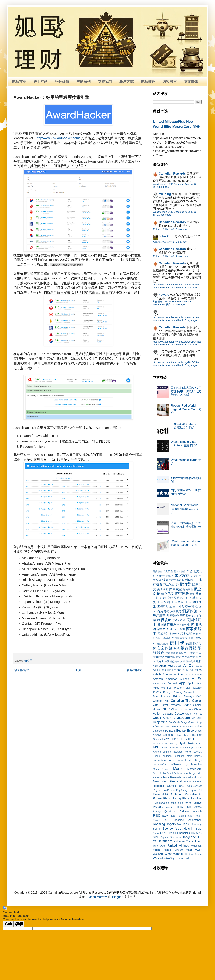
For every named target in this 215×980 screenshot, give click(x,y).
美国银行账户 (167, 625)
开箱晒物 (186, 615)
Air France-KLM (178, 670)
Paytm (193, 790)
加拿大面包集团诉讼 (163, 229)
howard (164, 295)
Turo (155, 846)
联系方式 (126, 82)
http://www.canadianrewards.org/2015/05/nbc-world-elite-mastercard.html (177, 286)
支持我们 (105, 82)
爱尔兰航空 (180, 571)
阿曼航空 (158, 571)
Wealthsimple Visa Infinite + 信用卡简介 (185, 444)
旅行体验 (179, 620)
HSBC (197, 739)
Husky (174, 743)
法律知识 (175, 580)
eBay (156, 726)
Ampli (156, 684)
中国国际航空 (173, 657)
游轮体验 (170, 653)
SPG (156, 837)
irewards (174, 748)
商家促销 (194, 629)
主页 (78, 670)
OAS (182, 786)
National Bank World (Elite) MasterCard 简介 (185, 509)
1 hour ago (163, 187)
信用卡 (177, 643)
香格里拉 (180, 638)
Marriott (179, 769)
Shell (163, 833)
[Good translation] (8, 924)
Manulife (196, 764)
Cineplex (177, 709)
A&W (156, 666)
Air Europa (159, 670)
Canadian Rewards (172, 174)
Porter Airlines (193, 803)
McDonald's (170, 773)
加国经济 (178, 602)
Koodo (156, 756)
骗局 (191, 624)
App (182, 683)
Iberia (191, 743)
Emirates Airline (192, 726)
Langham (179, 756)
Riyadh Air (160, 820)
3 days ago (191, 288)
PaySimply (182, 790)
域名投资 (181, 653)
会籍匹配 (173, 598)
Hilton (174, 739)
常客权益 (182, 576)
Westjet (158, 858)
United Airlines (179, 846)
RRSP (187, 824)
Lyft (187, 765)
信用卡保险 (194, 644)
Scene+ (168, 829)
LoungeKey (160, 764)
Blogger (117, 897)
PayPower (169, 790)
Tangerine (189, 837)
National (186, 777)
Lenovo (179, 760)
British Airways (184, 696)
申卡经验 (160, 634)
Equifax (181, 731)
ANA (163, 684)
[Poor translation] (19, 924)
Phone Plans (162, 798)
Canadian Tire (181, 701)
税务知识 (186, 634)
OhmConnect (194, 786)
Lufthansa (176, 764)
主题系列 (83, 82)
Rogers (171, 824)
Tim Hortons (178, 841)
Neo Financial (171, 781)
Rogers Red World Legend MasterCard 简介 (186, 409)
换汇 (192, 594)
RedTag (182, 816)
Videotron (196, 846)
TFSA (166, 841)
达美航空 (196, 576)
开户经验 (173, 615)
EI (162, 726)
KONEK (197, 752)
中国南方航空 (190, 657)
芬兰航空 (169, 584)
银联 (177, 648)
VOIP (198, 850)
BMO (157, 692)
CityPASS (188, 710)
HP (190, 739)
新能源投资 (163, 644)
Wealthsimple (174, 854)
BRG (199, 692)
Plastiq (177, 798)
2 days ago (182, 256)
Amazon (158, 679)
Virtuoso (179, 850)
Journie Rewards (173, 752)
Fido (185, 735)
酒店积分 (176, 611)
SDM (199, 829)
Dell (199, 718)
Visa (189, 850)
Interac (164, 747)
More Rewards (172, 777)
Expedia (168, 735)
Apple (191, 683)
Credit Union (162, 718)
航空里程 (30, 661)
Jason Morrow (97, 897)
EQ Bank (170, 731)
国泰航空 (176, 589)
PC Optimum (174, 794)
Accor (163, 666)
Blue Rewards (194, 688)
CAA (199, 696)
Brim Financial (162, 696)
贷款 (165, 580)
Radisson (185, 811)
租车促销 (190, 661)
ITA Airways (187, 748)
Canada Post (161, 701)
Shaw (156, 833)
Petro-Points (193, 794)
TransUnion (194, 841)
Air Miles (196, 670)
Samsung (196, 824)
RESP (190, 816)
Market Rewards (162, 769)
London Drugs (193, 760)
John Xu (165, 236)
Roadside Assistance (187, 820)
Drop (199, 722)
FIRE (193, 735)
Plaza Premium (192, 798)
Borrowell (189, 692)
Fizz (199, 735)
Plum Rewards (161, 803)
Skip (192, 833)
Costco (179, 714)
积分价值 (62, 82)
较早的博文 (134, 670)
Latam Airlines (193, 756)
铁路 (196, 634)
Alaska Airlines (173, 674)
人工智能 (180, 629)
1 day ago (181, 229)
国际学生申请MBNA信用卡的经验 (186, 492)
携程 (188, 638)
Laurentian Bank (163, 760)
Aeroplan (175, 666)
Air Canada (192, 666)
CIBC (166, 709)
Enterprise (158, 731)
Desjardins (160, 722)
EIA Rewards (174, 726)
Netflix (187, 782)
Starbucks (176, 837)
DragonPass (188, 722)
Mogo (193, 773)
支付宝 (191, 653)
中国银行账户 (172, 661)
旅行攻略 (164, 620)
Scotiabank (184, 828)
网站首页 (19, 82)
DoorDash (174, 722)
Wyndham (177, 858)
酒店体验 (190, 611)
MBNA (157, 773)
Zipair (186, 858)
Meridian (182, 773)
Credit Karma (193, 714)
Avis (163, 688)
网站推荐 (148, 82)
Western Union (193, 854)
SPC (199, 833)
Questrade (170, 811)
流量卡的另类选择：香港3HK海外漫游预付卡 (186, 525)
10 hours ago (164, 215)
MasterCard (194, 769)
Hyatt (182, 743)
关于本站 (40, 82)
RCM (165, 816)
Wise (167, 858)
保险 (189, 571)
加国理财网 (193, 602)
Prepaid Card (163, 807)
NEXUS (197, 782)
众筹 (182, 661)
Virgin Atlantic (162, 850)
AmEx (197, 679)
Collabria (168, 714)
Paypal (157, 790)
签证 (170, 629)
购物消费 (183, 584)
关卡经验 (163, 589)
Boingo (167, 692)
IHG (156, 747)
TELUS (157, 841)
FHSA (178, 735)
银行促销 (189, 648)
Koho (188, 752)
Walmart (158, 854)
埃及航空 (168, 571)
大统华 (157, 580)
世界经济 (174, 634)
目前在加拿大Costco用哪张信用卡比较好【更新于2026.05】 (186, 391)
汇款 (163, 598)
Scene (157, 829)
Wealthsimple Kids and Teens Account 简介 (186, 543)
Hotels (183, 739)
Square (165, 837)
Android (172, 683)
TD (200, 837)
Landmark (167, 756)
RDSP (173, 816)
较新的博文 (22, 670)
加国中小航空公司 (182, 607)
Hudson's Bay (161, 743)
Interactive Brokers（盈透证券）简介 (183, 426)
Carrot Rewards (170, 705)
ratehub (197, 811)
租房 (199, 661)
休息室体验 (163, 648)
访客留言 (169, 82)
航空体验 (182, 593)
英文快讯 (191, 82)
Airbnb (157, 674)
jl (160, 312)
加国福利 (164, 602)
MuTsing (165, 194)
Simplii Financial (178, 833)
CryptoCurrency (184, 718)
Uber (163, 846)
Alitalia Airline (194, 675)
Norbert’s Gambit (164, 786)
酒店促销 (163, 611)
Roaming (159, 824)
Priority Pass (183, 807)
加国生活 (160, 606)
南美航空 (182, 625)
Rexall (198, 816)
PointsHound (177, 803)
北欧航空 (169, 576)
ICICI (199, 743)
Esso (190, 731)
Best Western (176, 688)
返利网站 (188, 580)
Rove (179, 824)
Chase (187, 705)
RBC (157, 815)
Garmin (157, 739)
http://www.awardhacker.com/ (58, 138)
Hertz (166, 739)
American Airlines (177, 679)
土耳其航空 (168, 638)
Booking (178, 692)
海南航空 (188, 589)
